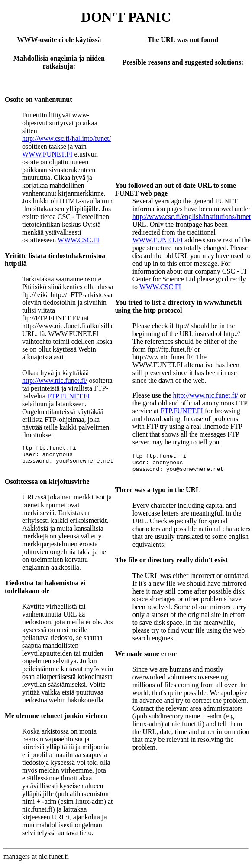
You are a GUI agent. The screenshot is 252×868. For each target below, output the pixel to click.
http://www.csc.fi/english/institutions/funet (192, 217)
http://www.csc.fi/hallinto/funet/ (66, 139)
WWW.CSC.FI (78, 240)
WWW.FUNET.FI (47, 154)
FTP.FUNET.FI (68, 396)
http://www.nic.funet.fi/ (55, 380)
